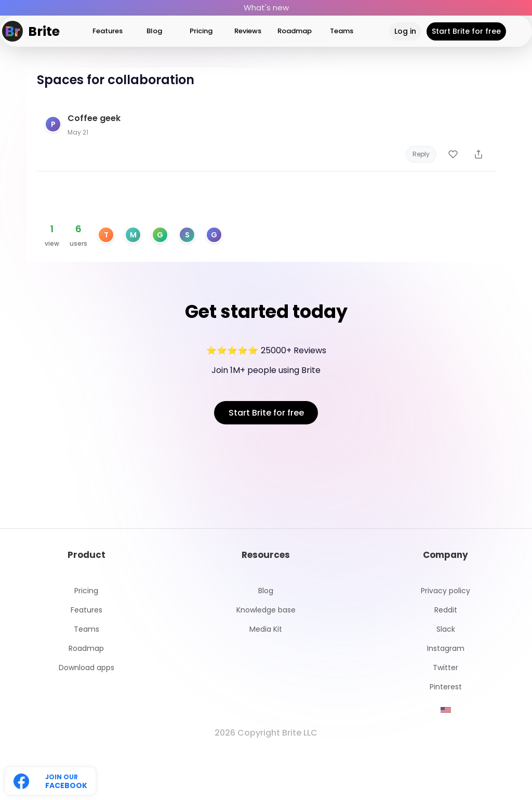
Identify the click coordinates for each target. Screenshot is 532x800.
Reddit (446, 610)
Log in (405, 31)
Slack (446, 629)
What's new (266, 8)
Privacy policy (445, 591)
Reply (421, 154)
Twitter (445, 668)
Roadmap (295, 31)
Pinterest (446, 687)
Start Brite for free (466, 31)
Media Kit (266, 629)
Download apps (87, 668)
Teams (342, 31)
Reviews (248, 31)
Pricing (201, 31)
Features (108, 31)
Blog (154, 31)
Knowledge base (266, 610)
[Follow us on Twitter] (50, 781)
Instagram (446, 649)
